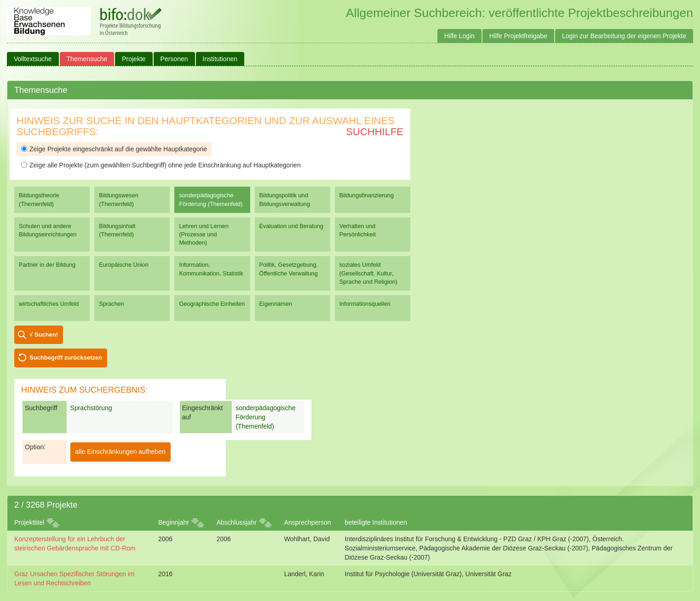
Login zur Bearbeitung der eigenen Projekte (624, 36)
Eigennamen (276, 304)
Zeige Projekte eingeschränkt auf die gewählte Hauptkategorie (114, 149)
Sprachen (112, 304)
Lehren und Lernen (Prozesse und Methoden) (204, 234)
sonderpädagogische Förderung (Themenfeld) (211, 199)
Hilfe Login (459, 36)
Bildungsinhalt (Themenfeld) (117, 230)
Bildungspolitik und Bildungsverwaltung (285, 199)
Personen (174, 59)
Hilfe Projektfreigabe (518, 36)
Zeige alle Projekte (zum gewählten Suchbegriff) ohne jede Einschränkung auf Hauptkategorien (161, 165)
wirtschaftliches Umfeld (49, 304)
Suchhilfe (375, 132)
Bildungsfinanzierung (367, 195)
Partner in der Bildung (47, 265)
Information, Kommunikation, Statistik (211, 269)
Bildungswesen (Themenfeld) (119, 199)
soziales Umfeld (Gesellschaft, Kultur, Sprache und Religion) (368, 273)
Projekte (134, 59)
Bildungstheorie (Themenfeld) (39, 199)
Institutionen (220, 59)
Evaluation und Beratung (291, 226)
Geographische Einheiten (212, 304)
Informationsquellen (365, 304)
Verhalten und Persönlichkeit (358, 230)
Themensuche (87, 59)
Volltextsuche (33, 59)
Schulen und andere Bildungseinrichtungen (48, 230)
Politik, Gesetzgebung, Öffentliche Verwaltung (289, 269)
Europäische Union (124, 265)
